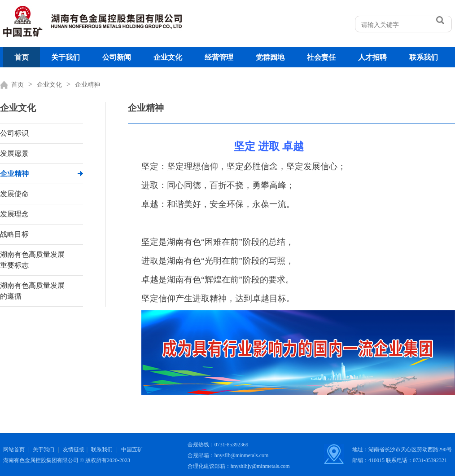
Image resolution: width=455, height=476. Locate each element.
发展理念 (14, 214)
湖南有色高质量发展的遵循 (32, 291)
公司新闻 (117, 57)
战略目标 (14, 234)
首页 (22, 57)
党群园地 (270, 57)
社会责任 (321, 57)
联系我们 (424, 57)
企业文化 (168, 57)
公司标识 (14, 133)
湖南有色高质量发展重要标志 (32, 260)
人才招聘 (372, 57)
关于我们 (66, 57)
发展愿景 (14, 153)
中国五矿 (132, 450)
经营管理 (219, 57)
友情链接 (74, 450)
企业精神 (87, 85)
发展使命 (14, 194)
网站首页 (14, 450)
